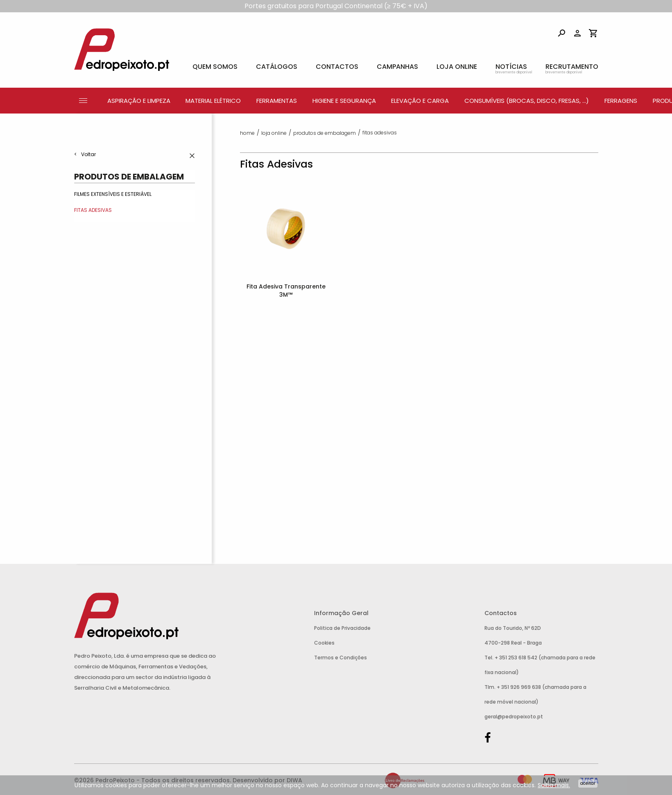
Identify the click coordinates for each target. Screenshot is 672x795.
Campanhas (397, 67)
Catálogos (277, 67)
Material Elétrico (213, 101)
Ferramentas (277, 101)
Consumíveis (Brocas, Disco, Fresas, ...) (527, 101)
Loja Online (457, 67)
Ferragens (621, 101)
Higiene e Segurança (344, 101)
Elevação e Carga (420, 101)
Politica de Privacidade (342, 628)
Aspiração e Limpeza (139, 101)
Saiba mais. (554, 785)
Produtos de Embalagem (129, 177)
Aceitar (588, 783)
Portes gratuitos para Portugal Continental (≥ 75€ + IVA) (336, 6)
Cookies (324, 643)
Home (247, 133)
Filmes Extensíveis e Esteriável (113, 194)
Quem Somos (215, 67)
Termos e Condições (341, 658)
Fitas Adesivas (93, 210)
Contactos (337, 67)
